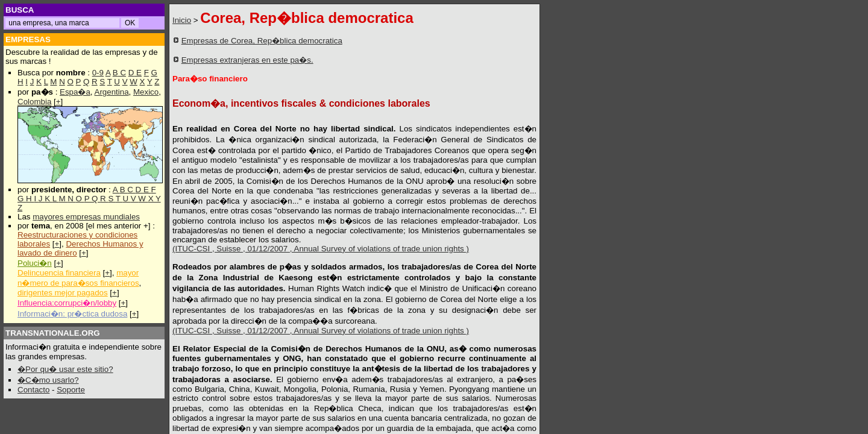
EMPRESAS (28, 39)
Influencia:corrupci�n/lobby (67, 303)
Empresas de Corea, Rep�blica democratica (262, 41)
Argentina (112, 92)
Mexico (146, 92)
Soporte (71, 390)
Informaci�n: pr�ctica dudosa (72, 314)
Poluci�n (35, 263)
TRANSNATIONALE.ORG (53, 333)
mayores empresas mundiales (86, 217)
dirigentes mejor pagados (63, 293)
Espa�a (75, 92)
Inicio (182, 20)
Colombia (34, 102)
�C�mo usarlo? (48, 380)
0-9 (98, 73)
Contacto (33, 390)
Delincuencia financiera (59, 273)
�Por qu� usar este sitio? (65, 369)
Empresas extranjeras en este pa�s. (247, 60)
